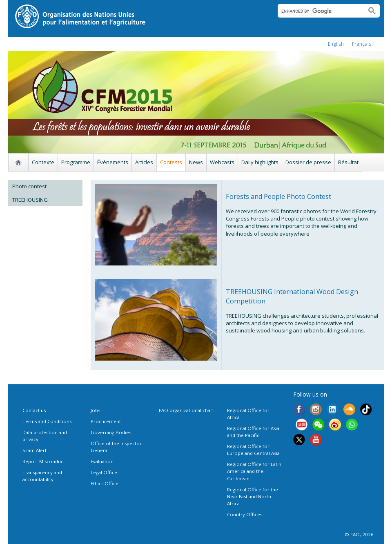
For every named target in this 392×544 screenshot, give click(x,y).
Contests (171, 162)
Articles (144, 162)
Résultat (348, 162)
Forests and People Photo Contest (278, 196)
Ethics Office (105, 483)
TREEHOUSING (30, 200)
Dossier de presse (308, 162)
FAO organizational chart (186, 410)
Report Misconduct (44, 461)
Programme (76, 162)
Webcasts (222, 162)
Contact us (34, 410)
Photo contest (29, 186)
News (196, 162)
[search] (319, 11)
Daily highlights (260, 162)
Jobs (95, 410)
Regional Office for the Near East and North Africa (253, 496)
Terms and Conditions (47, 421)
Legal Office (104, 472)
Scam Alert (35, 450)
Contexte (43, 162)
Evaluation (102, 461)
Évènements (113, 162)
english (336, 44)
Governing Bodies (111, 432)
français (362, 44)
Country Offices (245, 514)
